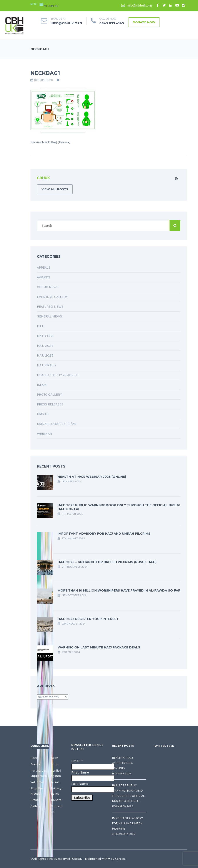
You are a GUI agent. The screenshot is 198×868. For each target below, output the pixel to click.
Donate (56, 800)
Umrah (43, 414)
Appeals (44, 267)
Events (35, 764)
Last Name (80, 784)
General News (49, 316)
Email (77, 761)
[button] (51, 6)
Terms (55, 782)
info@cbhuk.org (137, 5)
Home (34, 758)
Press (35, 800)
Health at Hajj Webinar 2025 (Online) (92, 477)
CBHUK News (48, 287)
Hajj (41, 326)
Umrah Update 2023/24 (56, 424)
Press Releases (50, 404)
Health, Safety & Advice (58, 375)
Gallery (35, 806)
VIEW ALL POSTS (55, 189)
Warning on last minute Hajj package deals (99, 647)
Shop (55, 764)
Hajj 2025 (45, 355)
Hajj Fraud (46, 365)
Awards (44, 277)
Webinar (44, 434)
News (55, 758)
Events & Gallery (52, 297)
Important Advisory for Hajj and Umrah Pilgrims (104, 534)
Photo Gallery (49, 394)
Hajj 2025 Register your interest (88, 619)
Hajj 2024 (45, 346)
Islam (42, 385)
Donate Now (144, 22)
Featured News (50, 307)
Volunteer (37, 782)
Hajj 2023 (45, 336)
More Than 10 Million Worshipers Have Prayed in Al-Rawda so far (119, 590)
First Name (80, 772)
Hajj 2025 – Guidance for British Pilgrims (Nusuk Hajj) (107, 562)
